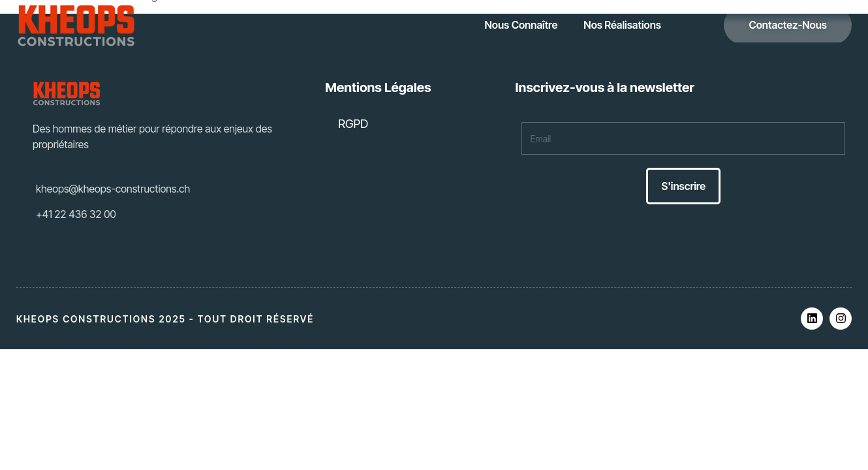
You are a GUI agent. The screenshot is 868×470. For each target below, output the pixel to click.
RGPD (353, 124)
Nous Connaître (521, 25)
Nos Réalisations (622, 25)
